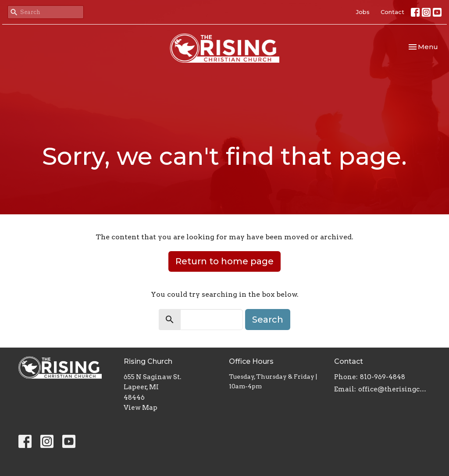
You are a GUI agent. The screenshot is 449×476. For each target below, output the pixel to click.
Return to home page (224, 261)
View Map (141, 408)
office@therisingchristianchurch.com (394, 389)
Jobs (363, 12)
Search (268, 320)
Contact (392, 12)
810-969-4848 (383, 377)
